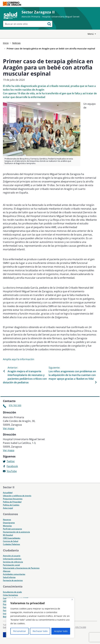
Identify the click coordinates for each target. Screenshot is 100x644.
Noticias (16, 43)
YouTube (12, 471)
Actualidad (8, 493)
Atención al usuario (12, 556)
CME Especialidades (12, 538)
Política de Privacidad (12, 502)
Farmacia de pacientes (13, 580)
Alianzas (7, 571)
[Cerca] (72, 599)
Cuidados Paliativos (11, 544)
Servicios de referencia (13, 562)
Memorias (7, 526)
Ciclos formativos (10, 595)
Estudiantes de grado (12, 592)
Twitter (11, 461)
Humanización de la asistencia (16, 532)
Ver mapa (9, 428)
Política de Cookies (11, 505)
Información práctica (12, 559)
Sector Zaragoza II (38, 12)
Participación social (11, 565)
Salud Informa (9, 577)
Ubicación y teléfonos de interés (17, 496)
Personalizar (20, 631)
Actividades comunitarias (14, 574)
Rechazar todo (40, 631)
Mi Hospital (8, 535)
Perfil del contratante (12, 529)
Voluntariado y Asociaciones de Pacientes (21, 568)
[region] (40, 618)
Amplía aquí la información (19, 359)
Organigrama (9, 523)
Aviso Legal (8, 508)
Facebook (12, 466)
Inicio (6, 43)
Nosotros (7, 520)
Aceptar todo (61, 631)
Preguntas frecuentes (13, 499)
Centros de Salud (11, 541)
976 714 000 (81, 627)
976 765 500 (15, 405)
